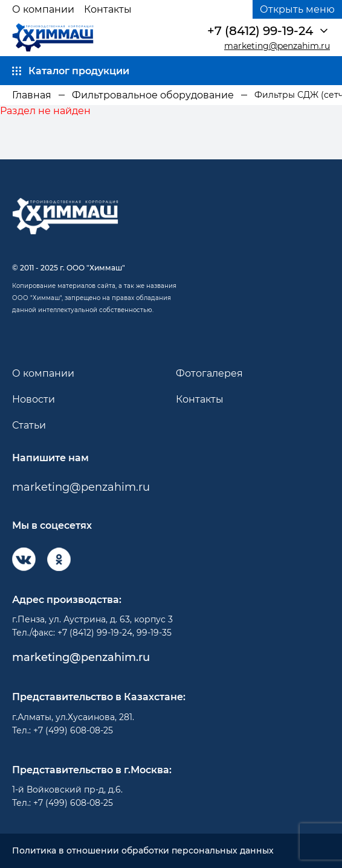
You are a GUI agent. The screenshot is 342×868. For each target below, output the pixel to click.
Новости (34, 399)
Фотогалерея (209, 373)
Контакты (108, 9)
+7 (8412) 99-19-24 (260, 31)
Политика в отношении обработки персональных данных (143, 851)
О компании (43, 9)
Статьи (29, 425)
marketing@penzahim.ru (277, 46)
